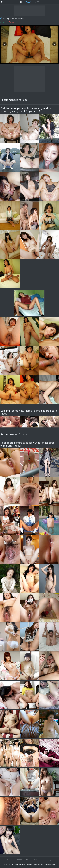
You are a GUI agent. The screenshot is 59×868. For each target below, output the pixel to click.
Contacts (6, 864)
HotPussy (29, 2)
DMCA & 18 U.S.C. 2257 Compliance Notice (42, 864)
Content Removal (19, 864)
